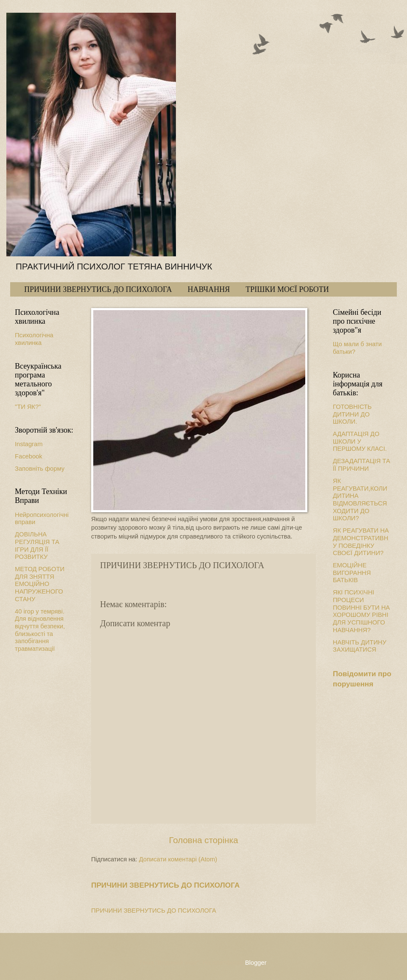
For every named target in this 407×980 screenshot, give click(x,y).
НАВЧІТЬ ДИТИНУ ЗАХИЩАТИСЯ (360, 646)
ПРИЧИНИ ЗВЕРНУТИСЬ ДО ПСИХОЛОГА (98, 289)
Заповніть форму (40, 469)
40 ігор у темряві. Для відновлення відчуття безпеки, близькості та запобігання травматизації (40, 630)
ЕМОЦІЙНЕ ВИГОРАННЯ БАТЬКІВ (352, 573)
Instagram (29, 444)
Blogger (256, 963)
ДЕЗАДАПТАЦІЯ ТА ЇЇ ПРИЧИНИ (361, 465)
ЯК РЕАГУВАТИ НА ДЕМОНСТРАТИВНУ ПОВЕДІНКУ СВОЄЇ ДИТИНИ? (361, 542)
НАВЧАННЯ (209, 289)
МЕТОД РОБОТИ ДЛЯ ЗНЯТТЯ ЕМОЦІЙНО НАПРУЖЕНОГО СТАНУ (40, 584)
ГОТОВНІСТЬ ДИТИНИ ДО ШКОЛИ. (352, 414)
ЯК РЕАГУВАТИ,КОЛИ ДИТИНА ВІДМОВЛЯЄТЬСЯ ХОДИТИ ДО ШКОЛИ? (360, 500)
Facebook (29, 456)
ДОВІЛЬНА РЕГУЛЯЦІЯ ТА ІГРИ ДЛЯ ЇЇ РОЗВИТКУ (37, 546)
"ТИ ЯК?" (28, 407)
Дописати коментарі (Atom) (178, 859)
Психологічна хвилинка (34, 339)
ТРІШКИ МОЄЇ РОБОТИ (287, 289)
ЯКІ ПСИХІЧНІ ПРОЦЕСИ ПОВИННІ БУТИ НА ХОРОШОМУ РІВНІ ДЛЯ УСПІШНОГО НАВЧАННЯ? (361, 611)
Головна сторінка (203, 840)
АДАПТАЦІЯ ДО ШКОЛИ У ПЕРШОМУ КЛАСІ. (360, 441)
